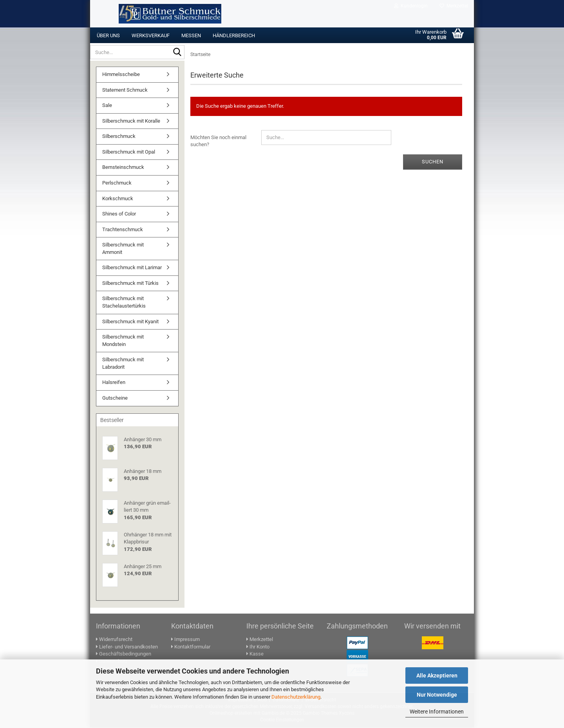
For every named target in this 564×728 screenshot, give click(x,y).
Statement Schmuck (125, 91)
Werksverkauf (151, 35)
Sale (107, 106)
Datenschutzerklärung (296, 697)
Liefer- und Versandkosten (127, 647)
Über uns (108, 35)
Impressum (185, 640)
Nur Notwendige (437, 695)
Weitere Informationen (437, 712)
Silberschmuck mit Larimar (132, 268)
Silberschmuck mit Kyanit (130, 322)
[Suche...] (177, 53)
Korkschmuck (118, 199)
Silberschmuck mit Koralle (131, 122)
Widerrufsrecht (114, 640)
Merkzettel (454, 6)
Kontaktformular (191, 647)
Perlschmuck (117, 184)
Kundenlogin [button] (411, 6)
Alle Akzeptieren (437, 675)
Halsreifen (114, 383)
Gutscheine (115, 399)
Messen (191, 35)
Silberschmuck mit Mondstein (123, 341)
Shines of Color (119, 215)
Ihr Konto (258, 647)
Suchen (433, 162)
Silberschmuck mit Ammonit (123, 249)
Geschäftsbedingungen (124, 655)
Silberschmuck (119, 137)
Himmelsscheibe (121, 75)
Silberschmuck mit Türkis (130, 284)
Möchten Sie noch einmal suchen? (218, 142)
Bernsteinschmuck (123, 168)
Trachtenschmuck (123, 230)
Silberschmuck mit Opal (129, 153)
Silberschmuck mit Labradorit (123, 364)
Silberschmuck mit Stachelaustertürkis (124, 303)
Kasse (255, 655)
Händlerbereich (234, 35)
